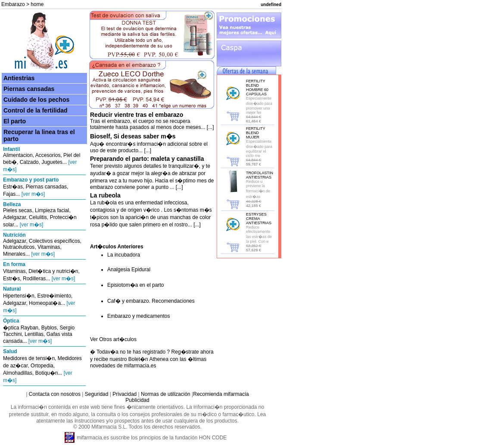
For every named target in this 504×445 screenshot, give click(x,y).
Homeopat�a (45, 303)
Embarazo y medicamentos (138, 316)
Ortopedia (42, 366)
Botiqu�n (47, 373)
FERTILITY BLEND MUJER (256, 133)
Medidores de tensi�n (29, 358)
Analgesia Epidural (129, 270)
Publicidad (137, 400)
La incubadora (124, 255)
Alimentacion (18, 155)
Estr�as (13, 187)
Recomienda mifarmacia (221, 394)
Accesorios (48, 155)
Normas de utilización (165, 394)
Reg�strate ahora (193, 352)
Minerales (14, 254)
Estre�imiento (54, 296)
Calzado (29, 162)
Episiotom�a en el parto (135, 285)
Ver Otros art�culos (113, 339)
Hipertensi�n (19, 296)
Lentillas (34, 334)
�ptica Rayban (21, 328)
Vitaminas (49, 247)
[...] (210, 127)
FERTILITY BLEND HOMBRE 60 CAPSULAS (257, 88)
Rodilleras (34, 279)
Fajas (9, 194)
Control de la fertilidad (36, 110)
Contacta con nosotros (55, 394)
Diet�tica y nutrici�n (53, 271)
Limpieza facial (52, 210)
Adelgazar (14, 217)
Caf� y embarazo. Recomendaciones (151, 301)
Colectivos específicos (54, 241)
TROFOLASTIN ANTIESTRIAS (260, 175)
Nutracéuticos (19, 247)
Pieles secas (17, 210)
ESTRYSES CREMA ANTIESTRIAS (259, 219)
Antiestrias (19, 78)
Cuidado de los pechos (36, 100)
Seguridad (97, 394)
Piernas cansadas (29, 89)
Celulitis (38, 217)
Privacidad (124, 394)
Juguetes (52, 162)
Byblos (49, 328)
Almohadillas (18, 373)
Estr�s (11, 279)
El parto (15, 121)
